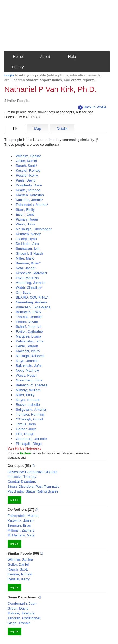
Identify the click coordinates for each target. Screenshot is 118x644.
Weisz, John (25, 224)
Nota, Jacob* (26, 268)
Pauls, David (26, 180)
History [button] (18, 67)
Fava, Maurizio (27, 278)
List (16, 129)
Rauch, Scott (18, 569)
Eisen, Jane (25, 214)
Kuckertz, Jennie (21, 521)
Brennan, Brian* (28, 263)
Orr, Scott (23, 292)
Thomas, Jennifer (29, 317)
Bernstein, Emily (28, 312)
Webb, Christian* (29, 288)
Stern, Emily (25, 210)
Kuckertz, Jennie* (29, 200)
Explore (14, 500)
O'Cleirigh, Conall (29, 419)
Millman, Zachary (21, 530)
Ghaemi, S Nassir (29, 253)
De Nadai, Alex (27, 244)
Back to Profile (92, 107)
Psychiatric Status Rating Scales (33, 491)
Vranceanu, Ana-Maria (33, 307)
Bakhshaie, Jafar (29, 366)
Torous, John (26, 424)
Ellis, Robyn (25, 434)
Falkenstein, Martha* (32, 205)
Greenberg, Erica (29, 380)
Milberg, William (28, 390)
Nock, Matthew (27, 370)
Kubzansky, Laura (30, 341)
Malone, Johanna (21, 613)
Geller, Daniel (26, 161)
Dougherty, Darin (29, 185)
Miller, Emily (25, 395)
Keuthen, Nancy (28, 234)
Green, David (18, 608)
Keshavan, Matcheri (31, 273)
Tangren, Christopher (24, 618)
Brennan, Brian (19, 525)
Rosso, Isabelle (28, 405)
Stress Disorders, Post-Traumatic (33, 486)
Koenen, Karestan (30, 195)
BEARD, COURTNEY (33, 297)
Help (72, 57)
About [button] (45, 57)
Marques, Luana (28, 336)
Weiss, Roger (26, 375)
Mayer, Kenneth (28, 400)
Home (18, 57)
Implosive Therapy (22, 477)
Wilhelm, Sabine (28, 156)
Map (37, 129)
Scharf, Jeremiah (29, 327)
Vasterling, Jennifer (31, 283)
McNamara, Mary (21, 535)
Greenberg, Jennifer (31, 439)
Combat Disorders (22, 482)
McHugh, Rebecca (30, 356)
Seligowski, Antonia (31, 410)
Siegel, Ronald (19, 623)
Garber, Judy (26, 429)
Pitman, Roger (27, 219)
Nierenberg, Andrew (31, 302)
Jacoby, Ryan (26, 239)
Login (9, 75)
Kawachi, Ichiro (28, 351)
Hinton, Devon (27, 322)
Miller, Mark (25, 258)
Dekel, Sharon (27, 346)
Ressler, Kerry (27, 175)
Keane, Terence (28, 190)
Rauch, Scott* (27, 166)
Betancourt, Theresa (32, 385)
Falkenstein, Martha (23, 516)
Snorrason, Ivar (28, 249)
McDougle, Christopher (34, 229)
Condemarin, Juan (22, 603)
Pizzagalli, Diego (29, 444)
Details (62, 129)
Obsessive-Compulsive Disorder (33, 472)
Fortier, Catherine (29, 331)
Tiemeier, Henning (30, 414)
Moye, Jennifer (27, 361)
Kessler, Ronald (28, 171)
